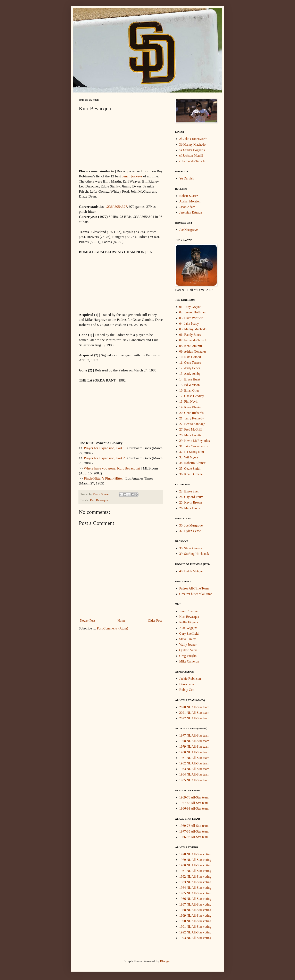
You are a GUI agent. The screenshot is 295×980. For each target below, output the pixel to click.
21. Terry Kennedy (192, 418)
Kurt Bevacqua (99, 500)
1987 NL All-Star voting (195, 904)
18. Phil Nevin (189, 401)
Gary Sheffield (189, 633)
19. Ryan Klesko (190, 407)
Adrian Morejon (190, 201)
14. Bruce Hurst (190, 379)
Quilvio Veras (188, 650)
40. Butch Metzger (192, 571)
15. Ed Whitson (189, 385)
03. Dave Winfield (191, 318)
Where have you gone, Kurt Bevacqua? (112, 468)
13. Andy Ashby (190, 374)
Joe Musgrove (188, 230)
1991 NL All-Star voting (195, 927)
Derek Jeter (187, 684)
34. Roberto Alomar (192, 463)
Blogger (165, 961)
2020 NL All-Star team (194, 707)
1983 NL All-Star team (194, 769)
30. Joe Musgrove (191, 525)
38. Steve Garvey (191, 548)
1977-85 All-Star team (194, 803)
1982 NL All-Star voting (195, 877)
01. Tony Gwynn (190, 307)
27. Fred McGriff (191, 429)
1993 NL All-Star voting (195, 938)
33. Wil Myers (189, 457)
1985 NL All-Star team (194, 780)
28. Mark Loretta (190, 435)
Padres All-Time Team (194, 588)
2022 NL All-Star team (194, 718)
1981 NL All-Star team (194, 758)
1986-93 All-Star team (194, 808)
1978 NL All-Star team (194, 741)
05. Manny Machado (193, 329)
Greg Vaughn (188, 656)
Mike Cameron (189, 661)
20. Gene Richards (191, 413)
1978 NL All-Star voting (195, 854)
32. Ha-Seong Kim (192, 452)
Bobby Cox (187, 690)
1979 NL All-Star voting (195, 860)
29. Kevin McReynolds (195, 441)
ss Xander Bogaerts (192, 150)
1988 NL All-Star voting (195, 910)
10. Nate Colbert (190, 357)
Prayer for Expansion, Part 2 (104, 458)
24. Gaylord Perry (191, 497)
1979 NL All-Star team (194, 746)
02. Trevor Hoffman (192, 312)
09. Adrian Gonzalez (193, 351)
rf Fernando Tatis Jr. (192, 161)
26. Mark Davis (189, 508)
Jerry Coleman (189, 611)
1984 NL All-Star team (194, 774)
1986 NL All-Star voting (195, 899)
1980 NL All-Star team (194, 752)
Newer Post (87, 621)
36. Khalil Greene (191, 474)
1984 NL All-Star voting (195, 888)
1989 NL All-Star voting (195, 915)
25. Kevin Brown (191, 502)
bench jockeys (132, 176)
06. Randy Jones (190, 335)
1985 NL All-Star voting (195, 893)
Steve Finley (187, 639)
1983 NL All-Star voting (195, 882)
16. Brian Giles (189, 390)
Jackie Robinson (190, 679)
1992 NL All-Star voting (195, 932)
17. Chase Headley (192, 396)
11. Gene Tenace (190, 363)
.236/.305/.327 (117, 207)
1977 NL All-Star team (194, 735)
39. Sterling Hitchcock (194, 554)
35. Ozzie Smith (190, 469)
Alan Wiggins (188, 628)
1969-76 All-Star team (194, 797)
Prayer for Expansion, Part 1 (104, 448)
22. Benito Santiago (192, 424)
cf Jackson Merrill (191, 156)
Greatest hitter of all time (196, 594)
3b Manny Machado (192, 144)
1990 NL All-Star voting (195, 921)
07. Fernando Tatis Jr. (193, 340)
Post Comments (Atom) (112, 628)
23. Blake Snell (189, 491)
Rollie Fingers (189, 622)
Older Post (155, 621)
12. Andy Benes (190, 368)
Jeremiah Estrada (191, 212)
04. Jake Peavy (189, 324)
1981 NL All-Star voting (195, 871)
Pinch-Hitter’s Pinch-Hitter (103, 478)
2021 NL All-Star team (194, 713)
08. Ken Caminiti (191, 346)
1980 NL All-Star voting (195, 865)
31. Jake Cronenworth (194, 446)
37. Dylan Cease (190, 531)
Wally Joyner (188, 645)
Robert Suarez (189, 196)
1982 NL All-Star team (194, 763)
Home (122, 621)
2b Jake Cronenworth (193, 139)
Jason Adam (187, 207)
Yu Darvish (187, 178)
